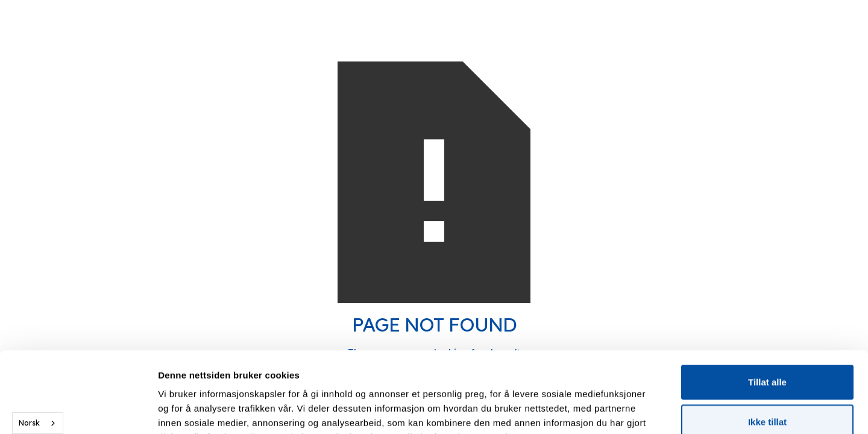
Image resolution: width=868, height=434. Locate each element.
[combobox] (38, 423)
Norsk (29, 423)
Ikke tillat (767, 346)
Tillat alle (767, 306)
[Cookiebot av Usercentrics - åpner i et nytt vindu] (78, 410)
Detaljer (642, 410)
